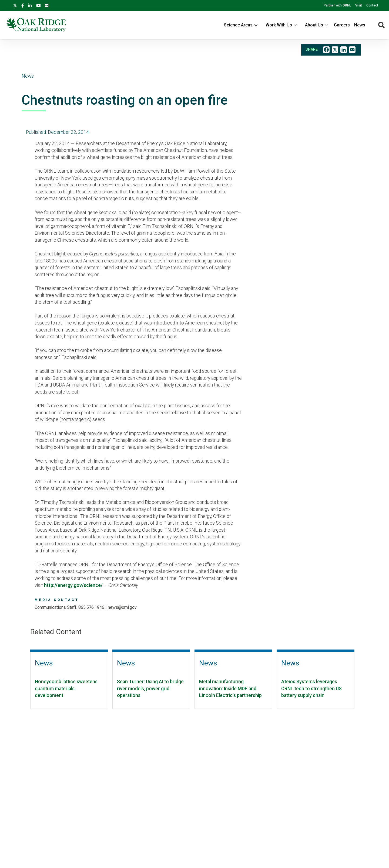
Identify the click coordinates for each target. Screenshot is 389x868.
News (360, 25)
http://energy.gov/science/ (73, 585)
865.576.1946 (91, 607)
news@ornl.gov (122, 607)
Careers (342, 25)
